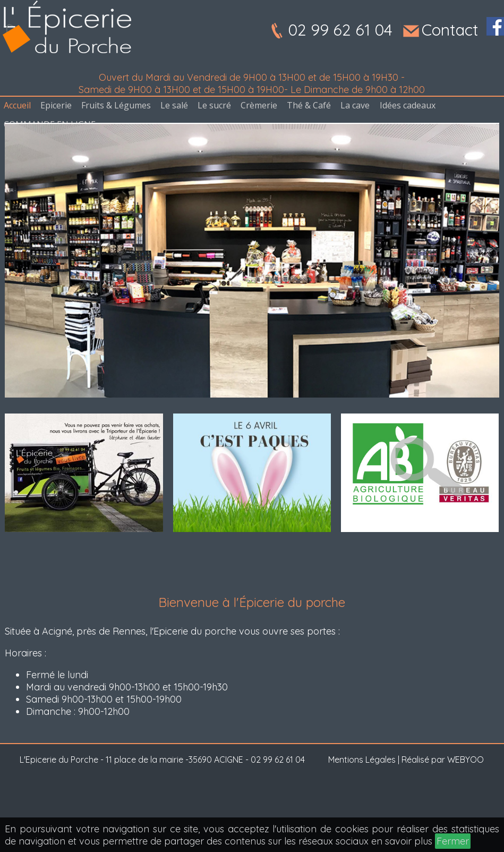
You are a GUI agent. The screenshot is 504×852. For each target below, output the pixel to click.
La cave (355, 105)
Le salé (174, 105)
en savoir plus (402, 841)
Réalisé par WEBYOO (443, 760)
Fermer (453, 841)
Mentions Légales (362, 760)
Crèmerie (259, 105)
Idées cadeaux (408, 105)
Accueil (17, 105)
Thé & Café (309, 105)
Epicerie (56, 105)
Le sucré (214, 105)
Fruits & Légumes (116, 105)
